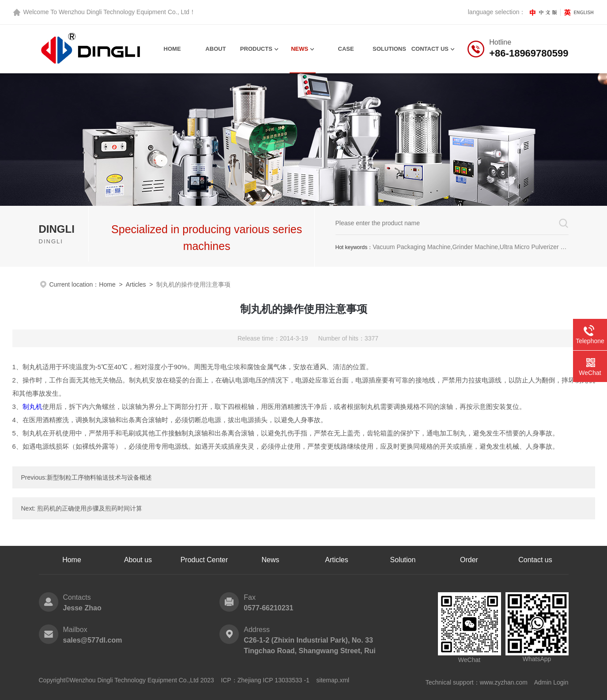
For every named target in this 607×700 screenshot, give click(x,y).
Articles (136, 284)
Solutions (389, 49)
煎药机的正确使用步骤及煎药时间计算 (90, 508)
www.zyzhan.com (504, 682)
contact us (430, 49)
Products (256, 49)
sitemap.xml (333, 680)
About (215, 49)
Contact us (535, 560)
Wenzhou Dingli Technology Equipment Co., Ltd (124, 12)
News (300, 49)
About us (138, 560)
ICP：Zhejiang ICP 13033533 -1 (265, 680)
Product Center (204, 560)
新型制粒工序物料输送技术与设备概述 (99, 477)
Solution (403, 560)
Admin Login (551, 682)
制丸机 (32, 407)
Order (469, 560)
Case (346, 49)
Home (172, 49)
